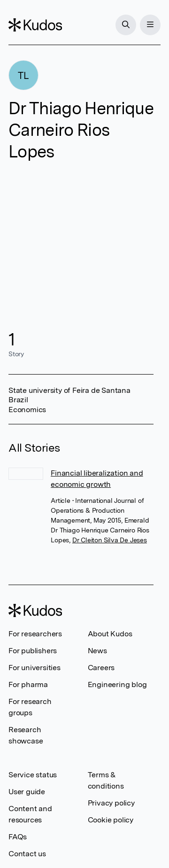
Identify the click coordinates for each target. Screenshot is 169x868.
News (97, 651)
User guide (27, 792)
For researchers (35, 634)
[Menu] (150, 25)
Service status (33, 775)
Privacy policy (111, 803)
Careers (101, 668)
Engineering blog (117, 684)
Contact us (27, 854)
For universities (35, 668)
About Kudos (110, 634)
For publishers (33, 651)
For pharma (28, 684)
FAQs (18, 837)
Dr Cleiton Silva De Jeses (110, 540)
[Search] (126, 25)
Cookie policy (111, 820)
